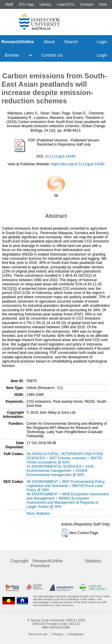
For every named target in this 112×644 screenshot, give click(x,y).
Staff (9, 4)
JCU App (26, 4)
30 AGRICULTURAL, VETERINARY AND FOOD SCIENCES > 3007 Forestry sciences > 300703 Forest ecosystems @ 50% (65, 458)
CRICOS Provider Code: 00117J (56, 624)
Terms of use (38, 634)
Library (45, 4)
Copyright (19, 561)
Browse (12, 55)
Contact (87, 4)
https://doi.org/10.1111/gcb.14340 (78, 164)
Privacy (58, 634)
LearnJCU (66, 4)
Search (71, 42)
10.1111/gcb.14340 (60, 156)
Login (102, 42)
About (49, 42)
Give (103, 4)
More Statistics (38, 514)
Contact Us (52, 55)
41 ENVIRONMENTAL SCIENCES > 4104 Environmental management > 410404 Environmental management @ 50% (60, 471)
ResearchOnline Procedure (46, 563)
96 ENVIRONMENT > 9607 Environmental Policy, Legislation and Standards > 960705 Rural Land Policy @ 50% (66, 486)
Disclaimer (76, 634)
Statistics (93, 561)
